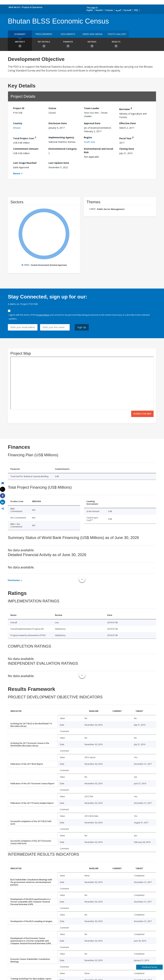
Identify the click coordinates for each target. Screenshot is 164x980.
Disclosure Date (58, 123)
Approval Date (92, 123)
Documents (68, 34)
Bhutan (17, 128)
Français (109, 10)
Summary (20, 34)
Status (52, 108)
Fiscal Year (126, 138)
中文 (136, 10)
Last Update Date (59, 163)
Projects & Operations (32, 7)
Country (18, 123)
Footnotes (14, 580)
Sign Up (82, 327)
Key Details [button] (44, 45)
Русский (127, 10)
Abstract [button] (20, 45)
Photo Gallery (117, 34)
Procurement (44, 34)
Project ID (19, 108)
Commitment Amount (26, 149)
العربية (118, 10)
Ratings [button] (92, 45)
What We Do (14, 7)
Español (99, 10)
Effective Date (128, 123)
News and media (92, 34)
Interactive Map (142, 414)
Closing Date (127, 149)
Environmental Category (63, 149)
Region (88, 137)
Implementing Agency (61, 137)
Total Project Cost (25, 138)
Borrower (126, 109)
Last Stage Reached (25, 163)
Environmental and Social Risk (98, 151)
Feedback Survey (150, 967)
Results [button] (116, 45)
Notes (17, 173)
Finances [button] (68, 45)
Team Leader (92, 108)
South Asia (89, 142)
